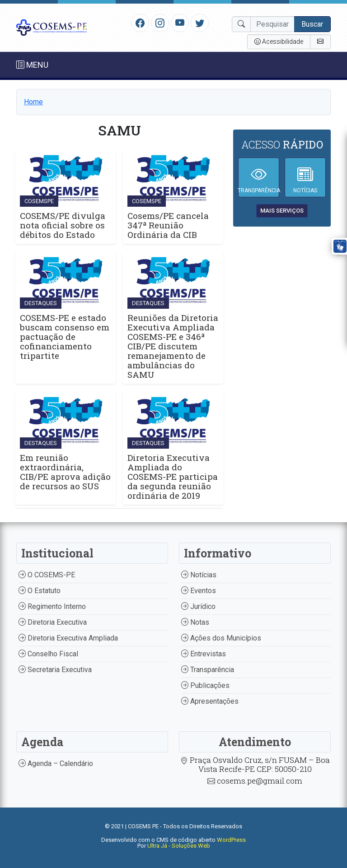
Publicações (205, 685)
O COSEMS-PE (47, 575)
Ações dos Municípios (221, 638)
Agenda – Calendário (56, 764)
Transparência (208, 670)
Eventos (199, 591)
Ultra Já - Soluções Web (179, 846)
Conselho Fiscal (48, 654)
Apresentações (210, 701)
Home (33, 102)
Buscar (312, 24)
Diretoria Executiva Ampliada (68, 638)
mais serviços (282, 211)
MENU (32, 65)
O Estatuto (40, 591)
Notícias (199, 575)
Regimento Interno (52, 606)
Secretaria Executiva (55, 670)
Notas (195, 622)
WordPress (231, 840)
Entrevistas (204, 654)
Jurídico (198, 606)
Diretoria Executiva (53, 622)
